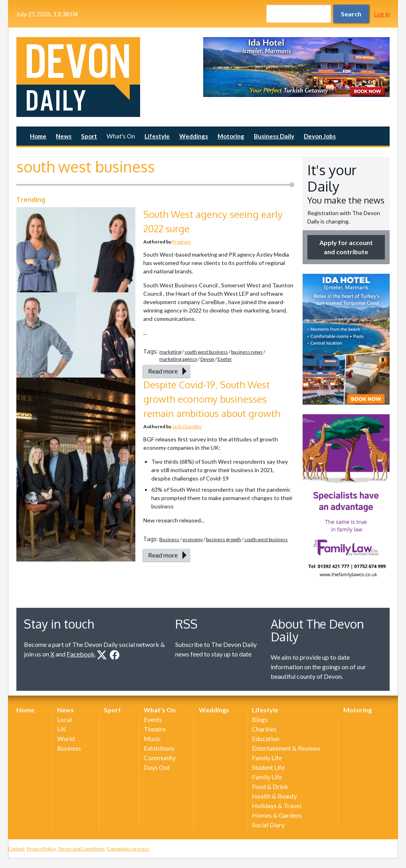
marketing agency (178, 359)
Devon (207, 359)
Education (266, 738)
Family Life (267, 758)
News (64, 136)
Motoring (231, 136)
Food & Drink (270, 786)
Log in (382, 14)
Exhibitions (159, 748)
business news (247, 352)
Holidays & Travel (276, 806)
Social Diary (268, 825)
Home (38, 136)
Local (64, 719)
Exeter (225, 359)
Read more (163, 371)
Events (153, 719)
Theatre (155, 729)
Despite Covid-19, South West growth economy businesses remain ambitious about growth (212, 399)
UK (62, 729)
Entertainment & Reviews (286, 748)
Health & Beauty (274, 796)
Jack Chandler (187, 426)
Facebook (81, 654)
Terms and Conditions (81, 849)
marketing (170, 352)
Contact (16, 849)
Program (181, 242)
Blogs (260, 719)
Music (152, 738)
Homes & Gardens (277, 815)
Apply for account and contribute (346, 247)
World (66, 738)
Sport (89, 136)
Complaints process (128, 849)
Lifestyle (157, 136)
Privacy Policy (41, 849)
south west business (206, 352)
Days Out (157, 767)
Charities (264, 729)
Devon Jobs (320, 136)
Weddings (194, 136)
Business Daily (274, 136)
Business (169, 539)
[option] (297, 67)
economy (193, 539)
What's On (121, 136)
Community (160, 758)
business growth (224, 539)
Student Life (268, 767)
